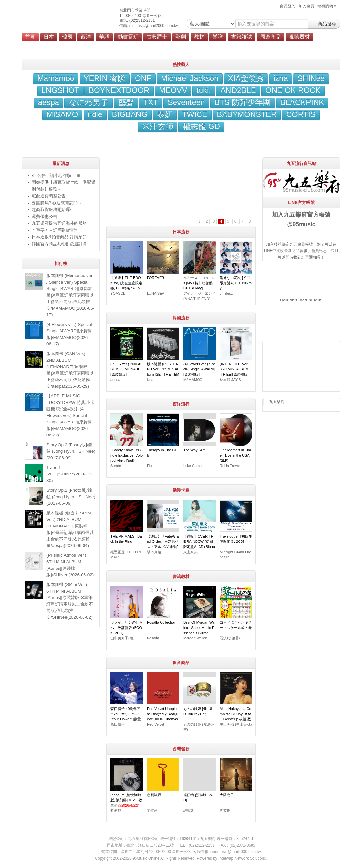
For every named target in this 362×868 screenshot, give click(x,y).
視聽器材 (299, 37)
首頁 (30, 37)
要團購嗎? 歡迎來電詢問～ (57, 203)
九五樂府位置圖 (89, 46)
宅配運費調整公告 (49, 196)
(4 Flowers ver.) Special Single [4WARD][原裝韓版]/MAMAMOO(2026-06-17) (69, 334)
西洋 (86, 37)
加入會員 (306, 6)
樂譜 (218, 37)
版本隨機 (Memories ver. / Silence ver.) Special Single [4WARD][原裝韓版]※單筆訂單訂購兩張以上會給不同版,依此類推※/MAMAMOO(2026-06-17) (70, 295)
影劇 (181, 37)
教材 (199, 37)
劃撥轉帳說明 (122, 46)
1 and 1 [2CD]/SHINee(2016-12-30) (70, 474)
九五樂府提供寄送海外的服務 (59, 223)
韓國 (67, 37)
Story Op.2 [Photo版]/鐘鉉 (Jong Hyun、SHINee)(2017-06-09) (71, 497)
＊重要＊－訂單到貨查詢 (55, 230)
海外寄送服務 (184, 46)
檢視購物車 (327, 6)
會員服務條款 (215, 46)
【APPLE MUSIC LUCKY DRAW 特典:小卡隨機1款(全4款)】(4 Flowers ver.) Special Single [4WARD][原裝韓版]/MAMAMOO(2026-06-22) (71, 415)
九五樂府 (277, 402)
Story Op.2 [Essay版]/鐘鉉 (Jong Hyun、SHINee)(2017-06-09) (71, 451)
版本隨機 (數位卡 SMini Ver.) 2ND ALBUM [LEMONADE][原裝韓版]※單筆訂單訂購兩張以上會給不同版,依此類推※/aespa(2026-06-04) (70, 529)
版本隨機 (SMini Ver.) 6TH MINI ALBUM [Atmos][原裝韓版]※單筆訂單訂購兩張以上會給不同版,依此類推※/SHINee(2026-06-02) (70, 601)
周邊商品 (270, 37)
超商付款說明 (153, 46)
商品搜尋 (324, 24)
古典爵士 (157, 37)
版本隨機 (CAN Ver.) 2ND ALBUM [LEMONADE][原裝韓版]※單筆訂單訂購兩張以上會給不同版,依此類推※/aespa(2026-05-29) (70, 370)
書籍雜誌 (241, 37)
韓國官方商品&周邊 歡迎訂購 (59, 244)
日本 (49, 37)
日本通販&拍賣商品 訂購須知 (59, 237)
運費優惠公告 (45, 216)
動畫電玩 (128, 37)
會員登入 (288, 6)
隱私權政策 (244, 46)
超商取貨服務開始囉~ (52, 210)
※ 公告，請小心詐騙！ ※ (56, 175)
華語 (104, 37)
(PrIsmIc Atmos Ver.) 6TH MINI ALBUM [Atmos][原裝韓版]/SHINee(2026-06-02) (70, 565)
